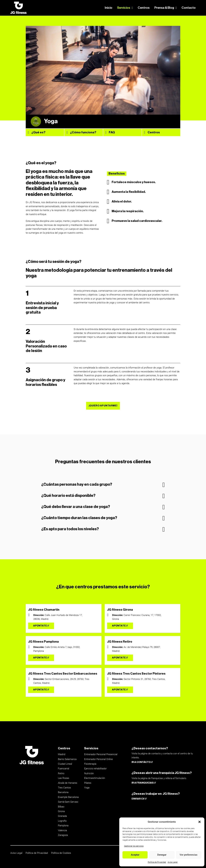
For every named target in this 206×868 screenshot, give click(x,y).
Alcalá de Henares (68, 783)
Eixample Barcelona (68, 797)
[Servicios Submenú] (132, 8)
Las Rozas (64, 778)
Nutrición (89, 773)
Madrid (62, 754)
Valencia (62, 830)
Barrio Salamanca (67, 759)
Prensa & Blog (164, 8)
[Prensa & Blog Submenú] (176, 8)
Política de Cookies (61, 853)
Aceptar (135, 855)
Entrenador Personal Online (98, 759)
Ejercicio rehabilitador (95, 769)
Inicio (109, 8)
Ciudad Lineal (65, 764)
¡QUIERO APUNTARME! (103, 406)
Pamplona (63, 826)
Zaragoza (63, 835)
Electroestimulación (95, 778)
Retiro (61, 773)
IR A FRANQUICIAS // (144, 783)
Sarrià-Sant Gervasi (68, 802)
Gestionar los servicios (134, 846)
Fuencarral (64, 769)
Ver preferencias (189, 855)
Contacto (189, 8)
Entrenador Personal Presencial (101, 754)
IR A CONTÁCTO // (142, 762)
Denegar (162, 855)
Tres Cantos (64, 788)
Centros (144, 8)
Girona (61, 811)
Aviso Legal (173, 862)
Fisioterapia (90, 764)
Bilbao (61, 807)
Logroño (62, 821)
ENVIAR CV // (139, 799)
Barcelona (63, 792)
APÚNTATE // (41, 626)
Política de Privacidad (157, 862)
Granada (62, 816)
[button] (200, 822)
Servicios (124, 8)
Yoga (87, 788)
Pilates (88, 783)
